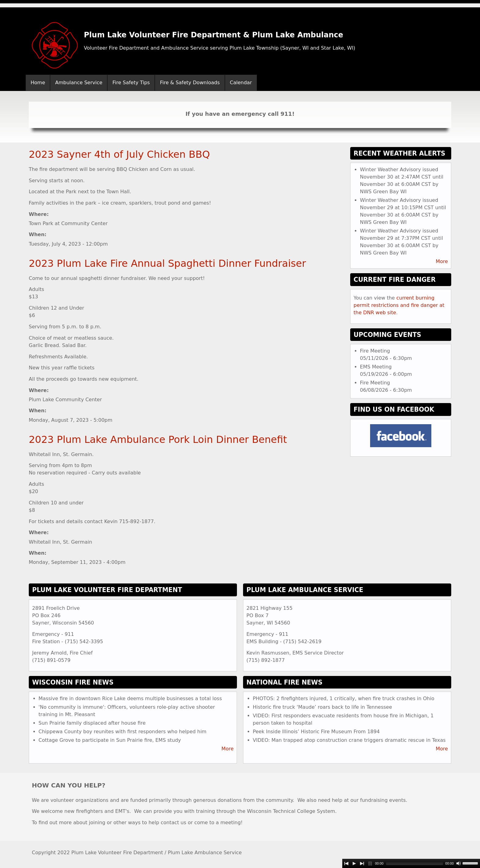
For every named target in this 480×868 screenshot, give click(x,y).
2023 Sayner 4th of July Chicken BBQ (119, 154)
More (442, 261)
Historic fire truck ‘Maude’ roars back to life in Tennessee (322, 707)
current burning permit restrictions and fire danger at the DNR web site (399, 305)
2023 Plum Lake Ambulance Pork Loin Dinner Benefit (158, 440)
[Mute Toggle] (459, 863)
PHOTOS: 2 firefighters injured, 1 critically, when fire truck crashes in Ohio (344, 698)
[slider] (414, 863)
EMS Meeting (376, 367)
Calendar (241, 83)
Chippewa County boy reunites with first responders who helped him (123, 732)
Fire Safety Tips (131, 83)
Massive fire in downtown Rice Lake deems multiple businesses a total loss (130, 698)
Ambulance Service (79, 83)
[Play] (354, 863)
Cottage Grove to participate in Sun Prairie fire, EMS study (110, 740)
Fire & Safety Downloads (190, 83)
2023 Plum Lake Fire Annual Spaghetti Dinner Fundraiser (167, 263)
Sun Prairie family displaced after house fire (92, 723)
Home (38, 83)
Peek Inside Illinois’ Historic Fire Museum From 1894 (316, 732)
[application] (411, 863)
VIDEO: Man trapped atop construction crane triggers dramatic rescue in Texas (349, 740)
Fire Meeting (375, 351)
